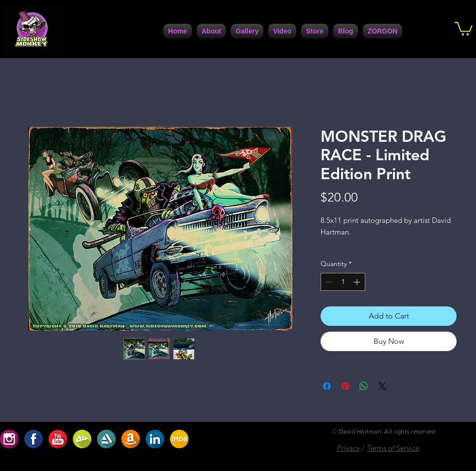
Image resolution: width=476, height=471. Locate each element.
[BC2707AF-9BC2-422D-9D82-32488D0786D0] (82, 439)
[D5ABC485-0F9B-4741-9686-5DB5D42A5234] (58, 439)
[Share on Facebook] (327, 386)
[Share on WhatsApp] (364, 386)
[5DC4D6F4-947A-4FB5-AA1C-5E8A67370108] (106, 439)
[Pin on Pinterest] (345, 386)
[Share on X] (382, 386)
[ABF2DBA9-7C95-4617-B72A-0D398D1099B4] (179, 439)
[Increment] (358, 282)
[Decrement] (328, 282)
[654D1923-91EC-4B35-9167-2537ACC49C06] (9, 439)
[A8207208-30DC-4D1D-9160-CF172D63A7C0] (131, 439)
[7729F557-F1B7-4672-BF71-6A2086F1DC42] (155, 439)
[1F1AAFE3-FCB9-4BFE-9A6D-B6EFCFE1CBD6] (34, 439)
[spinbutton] (343, 282)
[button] (464, 28)
